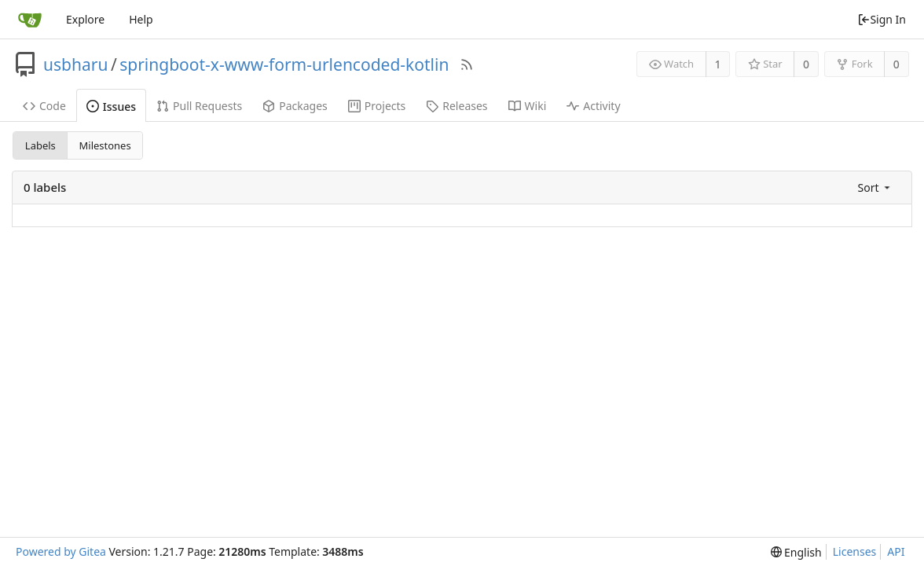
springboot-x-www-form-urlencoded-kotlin (284, 64)
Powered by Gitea (61, 551)
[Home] (30, 20)
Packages (295, 106)
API (896, 551)
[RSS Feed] (467, 64)
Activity (593, 106)
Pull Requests (199, 106)
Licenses (855, 551)
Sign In (882, 19)
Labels (40, 145)
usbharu (75, 64)
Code (44, 106)
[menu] (875, 187)
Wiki (528, 106)
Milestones (105, 145)
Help (141, 19)
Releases (456, 106)
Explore (85, 19)
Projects (377, 106)
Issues (111, 107)
